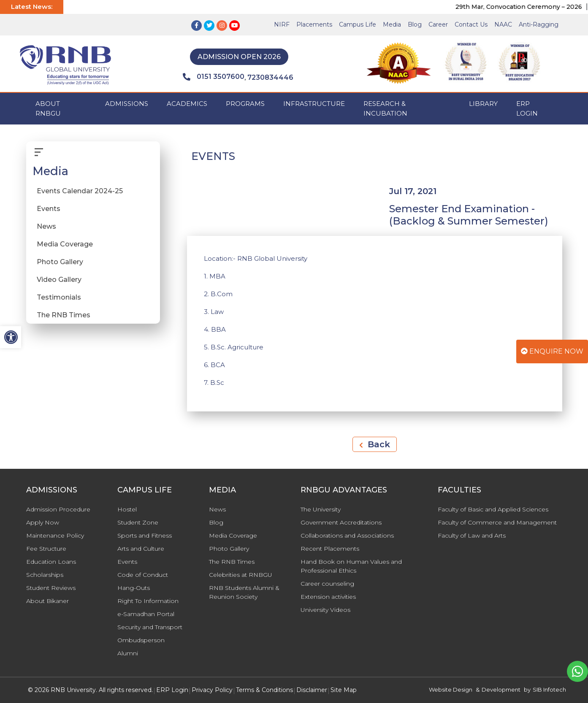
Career (438, 24)
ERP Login (527, 108)
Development (501, 689)
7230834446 (270, 77)
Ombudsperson (141, 640)
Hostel (127, 509)
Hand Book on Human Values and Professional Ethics (351, 566)
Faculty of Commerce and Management (497, 522)
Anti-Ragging (539, 24)
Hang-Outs (134, 588)
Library (483, 104)
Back (375, 444)
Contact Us (471, 24)
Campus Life (358, 24)
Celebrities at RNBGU (241, 575)
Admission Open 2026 (239, 57)
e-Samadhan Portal (146, 614)
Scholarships (45, 575)
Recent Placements (330, 549)
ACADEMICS (187, 104)
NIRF (282, 24)
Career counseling (327, 584)
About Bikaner (47, 601)
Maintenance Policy (55, 535)
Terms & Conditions (264, 690)
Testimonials (59, 297)
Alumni (128, 653)
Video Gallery (59, 280)
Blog (415, 24)
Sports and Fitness (145, 535)
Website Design (451, 689)
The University (321, 509)
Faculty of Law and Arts (472, 535)
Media (392, 24)
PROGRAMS (245, 104)
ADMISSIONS (127, 104)
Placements (314, 24)
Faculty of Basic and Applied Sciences (493, 509)
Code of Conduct (143, 575)
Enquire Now (552, 351)
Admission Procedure (58, 509)
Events (49, 209)
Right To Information (148, 601)
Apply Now (43, 522)
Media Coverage (65, 244)
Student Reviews (51, 588)
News (46, 226)
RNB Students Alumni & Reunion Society (244, 592)
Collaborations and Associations (347, 535)
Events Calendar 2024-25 (80, 191)
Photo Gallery (60, 262)
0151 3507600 (214, 77)
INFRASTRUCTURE (314, 104)
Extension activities (328, 597)
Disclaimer (312, 690)
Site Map (344, 690)
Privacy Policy (212, 690)
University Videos (325, 610)
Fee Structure (46, 549)
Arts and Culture (141, 549)
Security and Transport (150, 627)
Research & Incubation (385, 108)
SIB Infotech (549, 689)
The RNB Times (64, 315)
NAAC (503, 24)
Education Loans (51, 562)
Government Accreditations (341, 522)
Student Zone (138, 522)
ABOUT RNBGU (48, 108)
